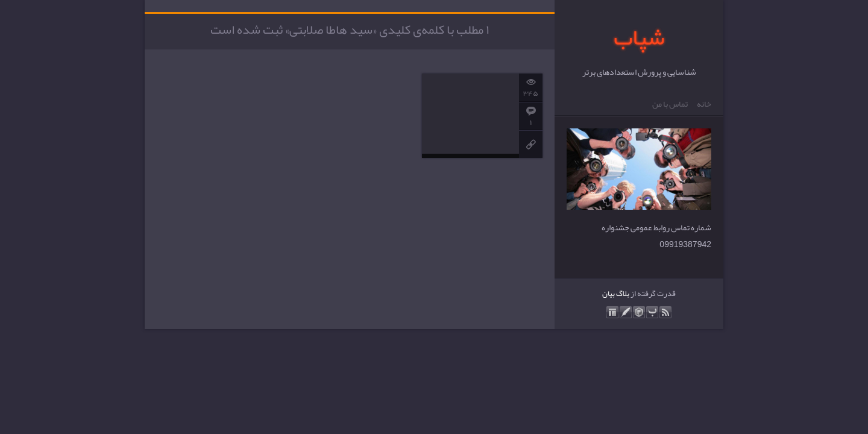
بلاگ (623, 294)
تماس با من (670, 105)
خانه (704, 105)
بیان (609, 294)
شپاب (639, 37)
